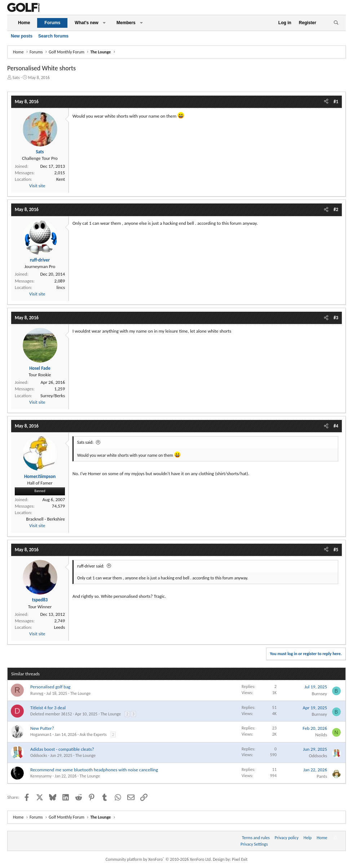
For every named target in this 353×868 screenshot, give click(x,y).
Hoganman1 (41, 735)
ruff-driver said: (91, 566)
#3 (336, 318)
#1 (336, 102)
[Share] (326, 102)
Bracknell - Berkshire (45, 519)
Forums (52, 23)
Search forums (53, 36)
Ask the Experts (93, 735)
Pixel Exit (240, 859)
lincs (61, 287)
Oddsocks (39, 755)
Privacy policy (287, 838)
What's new (87, 23)
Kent (61, 179)
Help (308, 838)
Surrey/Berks (53, 396)
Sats (16, 78)
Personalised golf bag (50, 687)
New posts (22, 36)
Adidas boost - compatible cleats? (62, 749)
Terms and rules (256, 838)
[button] (104, 23)
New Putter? (42, 728)
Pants (322, 776)
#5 (336, 550)
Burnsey (319, 694)
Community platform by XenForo (159, 859)
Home (24, 23)
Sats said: (85, 442)
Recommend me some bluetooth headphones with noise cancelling (94, 770)
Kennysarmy (41, 776)
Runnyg (37, 693)
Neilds (321, 735)
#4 (336, 426)
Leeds (59, 627)
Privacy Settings (254, 844)
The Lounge (80, 693)
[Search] (336, 23)
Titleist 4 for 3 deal (48, 708)
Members (126, 23)
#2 (336, 209)
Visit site (37, 186)
